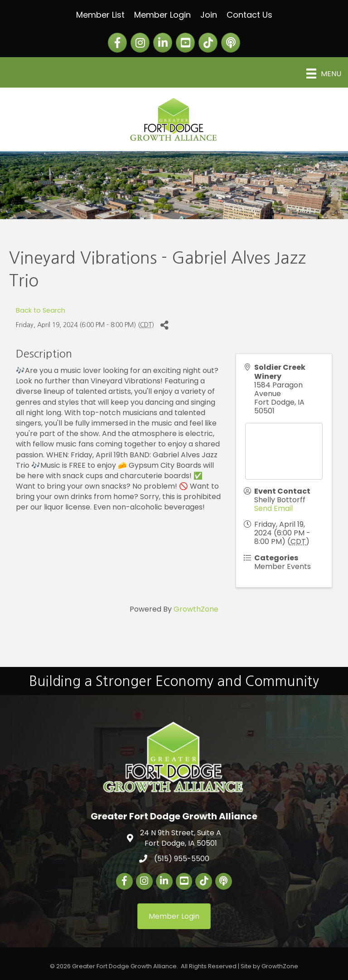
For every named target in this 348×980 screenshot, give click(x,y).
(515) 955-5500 (182, 859)
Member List (100, 15)
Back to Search (41, 310)
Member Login (162, 15)
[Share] (164, 325)
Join (209, 15)
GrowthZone (196, 609)
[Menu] (324, 73)
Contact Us (249, 15)
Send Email (273, 508)
